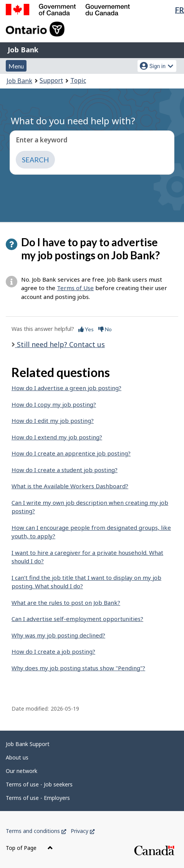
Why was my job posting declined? (58, 635)
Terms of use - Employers (38, 798)
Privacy (83, 831)
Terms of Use (75, 288)
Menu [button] (16, 66)
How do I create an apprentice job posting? (71, 453)
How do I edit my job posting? (53, 421)
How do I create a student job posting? (65, 470)
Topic (78, 80)
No (105, 329)
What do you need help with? (73, 121)
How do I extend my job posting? (57, 437)
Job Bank (23, 50)
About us (17, 757)
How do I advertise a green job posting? (66, 388)
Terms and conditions (36, 831)
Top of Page (29, 848)
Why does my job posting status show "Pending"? (78, 668)
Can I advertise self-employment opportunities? (77, 619)
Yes (86, 329)
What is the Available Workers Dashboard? (70, 486)
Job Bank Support (28, 744)
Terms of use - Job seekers (39, 784)
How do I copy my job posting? (54, 404)
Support (51, 80)
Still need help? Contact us (60, 344)
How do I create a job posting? (53, 651)
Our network (22, 771)
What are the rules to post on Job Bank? (66, 603)
